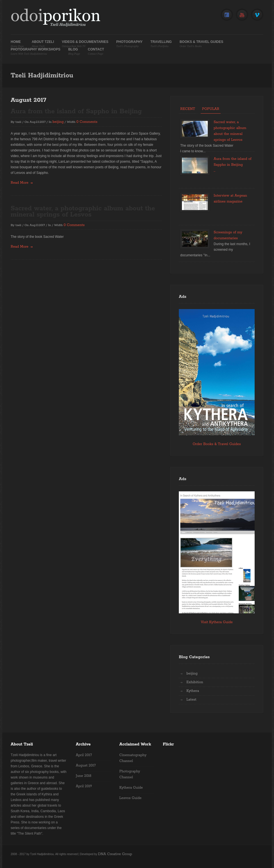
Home (17, 44)
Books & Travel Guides (202, 44)
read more (20, 183)
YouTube (242, 15)
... (214, 171)
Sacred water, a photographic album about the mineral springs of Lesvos (83, 212)
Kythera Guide (131, 788)
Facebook (227, 15)
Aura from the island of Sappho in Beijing (76, 112)
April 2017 (84, 755)
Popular (211, 109)
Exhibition (195, 682)
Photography (129, 44)
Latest (191, 700)
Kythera (193, 691)
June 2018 (84, 776)
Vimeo (257, 15)
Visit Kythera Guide (217, 622)
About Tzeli (43, 44)
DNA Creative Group (115, 854)
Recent (188, 109)
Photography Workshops (36, 51)
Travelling (161, 44)
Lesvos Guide (130, 798)
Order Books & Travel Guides (217, 444)
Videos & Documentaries (85, 44)
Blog (74, 51)
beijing (58, 122)
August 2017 (86, 765)
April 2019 (84, 786)
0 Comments (87, 122)
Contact (96, 51)
